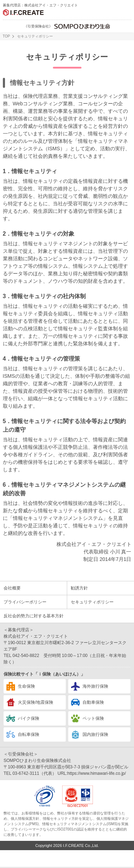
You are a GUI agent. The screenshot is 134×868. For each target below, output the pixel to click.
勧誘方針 (79, 588)
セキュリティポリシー (92, 602)
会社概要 (12, 588)
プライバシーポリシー (25, 602)
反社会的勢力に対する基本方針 (34, 616)
